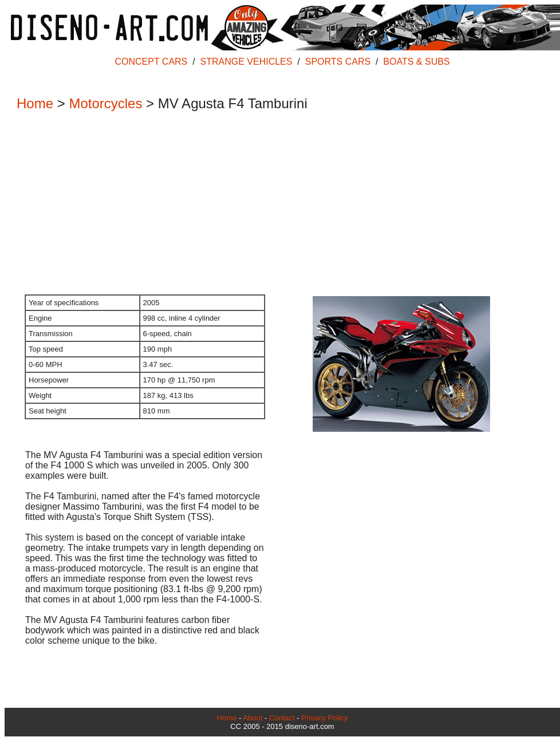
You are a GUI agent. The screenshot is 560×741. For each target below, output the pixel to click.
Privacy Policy (324, 718)
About (253, 718)
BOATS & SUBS (416, 62)
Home (35, 103)
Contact (282, 718)
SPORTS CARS (338, 62)
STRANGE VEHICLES (247, 62)
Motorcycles (105, 103)
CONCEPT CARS (151, 62)
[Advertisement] (277, 204)
